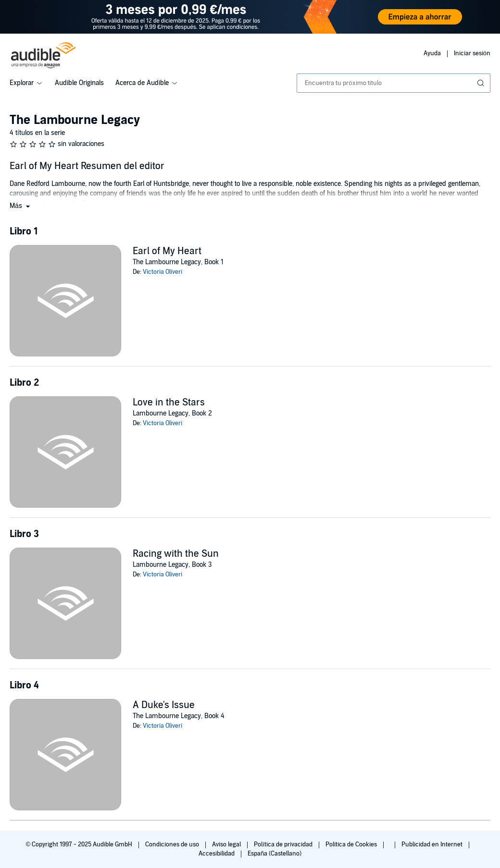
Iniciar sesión (472, 53)
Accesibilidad (217, 854)
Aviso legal (227, 844)
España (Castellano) (275, 854)
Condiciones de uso (173, 844)
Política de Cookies (352, 844)
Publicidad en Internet (433, 844)
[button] (21, 206)
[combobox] (394, 83)
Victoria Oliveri (162, 272)
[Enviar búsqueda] (482, 83)
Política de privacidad (284, 844)
